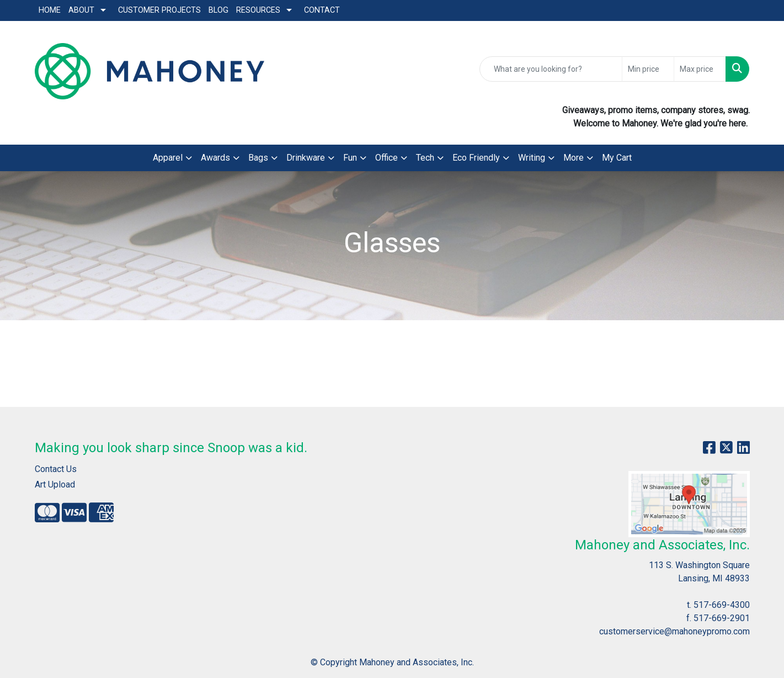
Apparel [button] (168, 158)
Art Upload (55, 484)
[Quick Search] (551, 69)
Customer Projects (159, 10)
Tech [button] (425, 158)
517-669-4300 (722, 605)
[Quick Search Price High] (700, 69)
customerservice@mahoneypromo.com (674, 631)
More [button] (574, 158)
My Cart (617, 158)
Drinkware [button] (306, 158)
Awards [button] (215, 158)
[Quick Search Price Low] (648, 69)
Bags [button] (258, 158)
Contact (322, 10)
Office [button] (386, 158)
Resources (258, 10)
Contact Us (56, 469)
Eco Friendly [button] (476, 158)
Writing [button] (532, 158)
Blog (218, 10)
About (81, 10)
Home (50, 10)
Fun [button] (350, 158)
